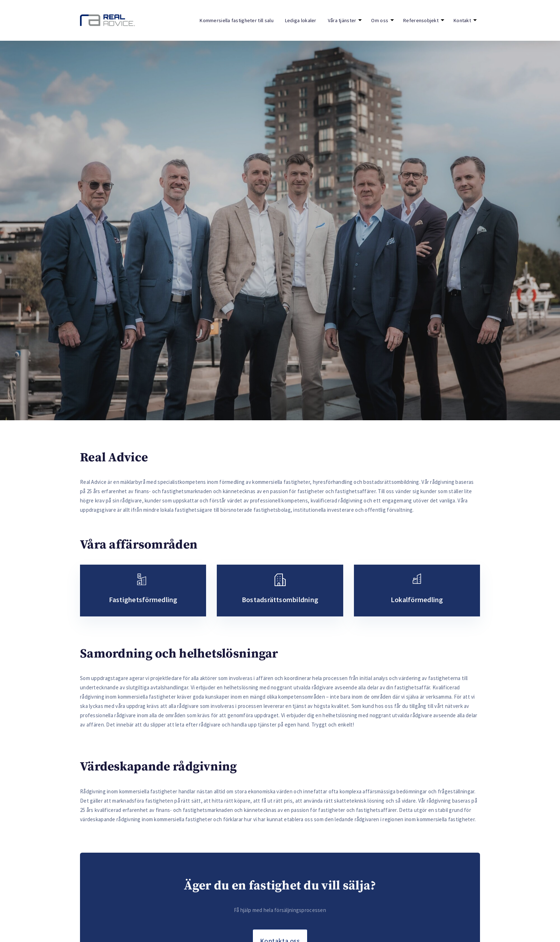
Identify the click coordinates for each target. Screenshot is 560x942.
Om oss (380, 20)
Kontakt (462, 20)
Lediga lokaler (301, 20)
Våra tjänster (342, 20)
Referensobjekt (421, 20)
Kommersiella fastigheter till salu (237, 20)
